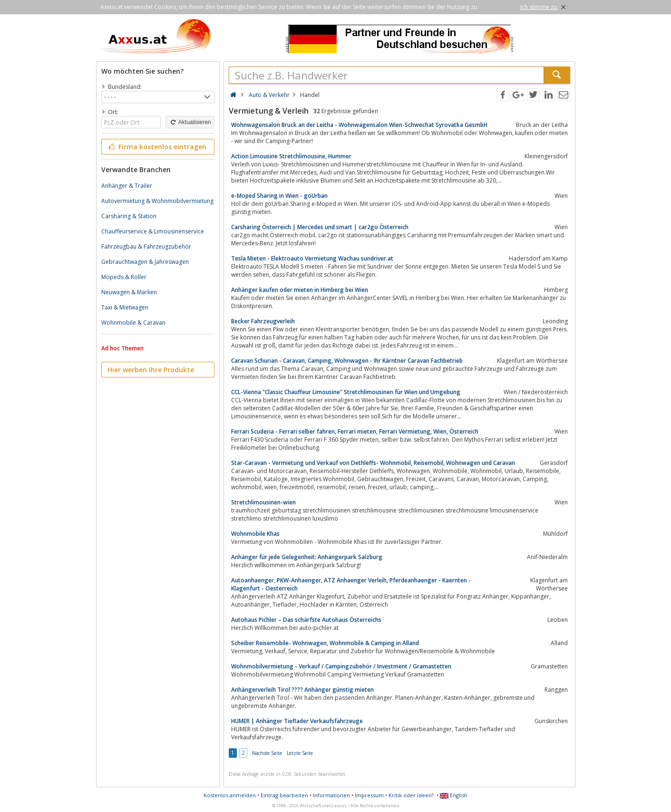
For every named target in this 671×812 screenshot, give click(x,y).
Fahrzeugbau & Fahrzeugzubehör (146, 246)
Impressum (369, 795)
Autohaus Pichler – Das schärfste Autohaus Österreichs (306, 620)
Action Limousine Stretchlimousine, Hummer (291, 156)
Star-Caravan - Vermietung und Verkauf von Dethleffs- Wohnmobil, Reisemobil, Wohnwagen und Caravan (373, 463)
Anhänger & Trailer (127, 186)
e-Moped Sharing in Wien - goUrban (279, 196)
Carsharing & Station (129, 216)
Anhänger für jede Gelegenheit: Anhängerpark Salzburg (307, 557)
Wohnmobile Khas (255, 534)
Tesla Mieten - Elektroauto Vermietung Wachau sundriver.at (312, 258)
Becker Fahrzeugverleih (263, 321)
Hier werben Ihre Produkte (151, 370)
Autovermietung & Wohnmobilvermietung (157, 201)
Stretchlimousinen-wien (263, 502)
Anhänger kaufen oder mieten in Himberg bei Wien (300, 290)
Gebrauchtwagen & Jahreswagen (145, 262)
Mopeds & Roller (124, 277)
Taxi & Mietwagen (125, 307)
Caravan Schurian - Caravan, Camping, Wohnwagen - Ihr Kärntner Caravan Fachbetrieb (347, 361)
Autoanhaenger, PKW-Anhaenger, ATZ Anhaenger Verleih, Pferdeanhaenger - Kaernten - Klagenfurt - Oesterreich (351, 584)
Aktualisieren (190, 122)
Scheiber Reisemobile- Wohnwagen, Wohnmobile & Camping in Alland (325, 643)
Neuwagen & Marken (129, 292)
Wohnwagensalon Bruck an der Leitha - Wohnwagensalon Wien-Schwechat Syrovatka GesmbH (359, 125)
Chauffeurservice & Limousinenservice (153, 231)
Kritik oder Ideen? (411, 795)
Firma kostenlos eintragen (157, 147)
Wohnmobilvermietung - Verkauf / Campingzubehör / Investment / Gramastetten (341, 666)
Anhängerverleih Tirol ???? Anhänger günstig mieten (302, 690)
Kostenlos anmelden (230, 795)
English (454, 795)
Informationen (331, 795)
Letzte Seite (300, 753)
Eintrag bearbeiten (284, 795)
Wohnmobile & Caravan (133, 323)
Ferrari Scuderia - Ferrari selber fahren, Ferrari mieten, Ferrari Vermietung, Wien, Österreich (355, 431)
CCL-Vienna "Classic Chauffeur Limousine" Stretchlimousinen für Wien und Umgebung (346, 392)
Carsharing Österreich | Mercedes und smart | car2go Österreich (320, 227)
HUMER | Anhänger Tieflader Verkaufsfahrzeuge (297, 721)
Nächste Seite (267, 753)
